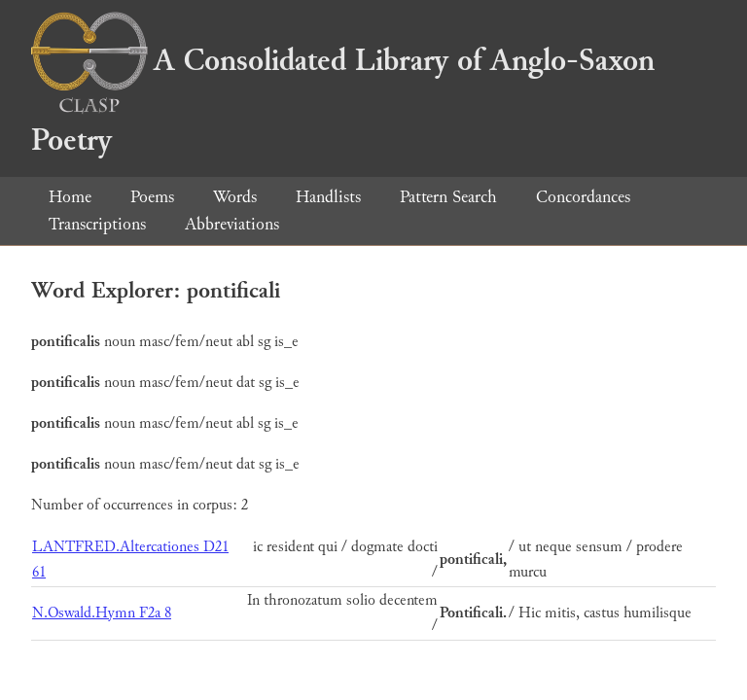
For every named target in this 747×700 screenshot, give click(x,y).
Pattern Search (448, 197)
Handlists (328, 197)
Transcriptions (97, 224)
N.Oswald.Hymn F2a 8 (102, 613)
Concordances (583, 197)
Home (70, 197)
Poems (152, 197)
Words (235, 197)
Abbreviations (232, 224)
